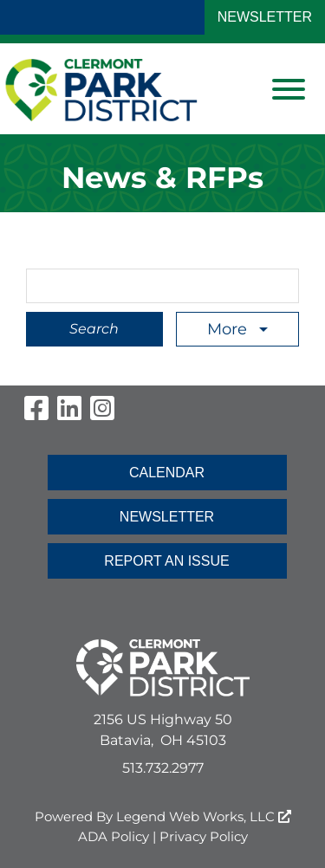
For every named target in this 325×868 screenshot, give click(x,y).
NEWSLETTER (265, 17)
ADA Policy (114, 836)
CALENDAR (167, 473)
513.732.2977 (163, 768)
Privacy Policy (204, 836)
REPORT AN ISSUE (166, 561)
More (229, 329)
